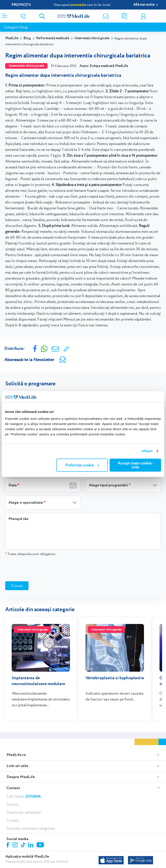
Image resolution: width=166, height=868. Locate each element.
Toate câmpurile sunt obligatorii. (30, 554)
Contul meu (143, 16)
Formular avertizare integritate (31, 828)
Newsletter (106, 16)
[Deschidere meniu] (5, 15)
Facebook (8, 846)
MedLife (12, 38)
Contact (13, 788)
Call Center (24, 796)
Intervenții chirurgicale (92, 38)
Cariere (12, 804)
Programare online (161, 16)
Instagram (16, 845)
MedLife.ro (16, 755)
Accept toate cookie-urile (135, 465)
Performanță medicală (53, 38)
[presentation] (38, 568)
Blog (27, 38)
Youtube (41, 845)
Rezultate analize (124, 16)
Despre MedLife (21, 777)
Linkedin (31, 845)
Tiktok (23, 845)
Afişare (147, 451)
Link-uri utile (17, 766)
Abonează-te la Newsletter (29, 360)
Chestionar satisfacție (24, 812)
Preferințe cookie (82, 465)
